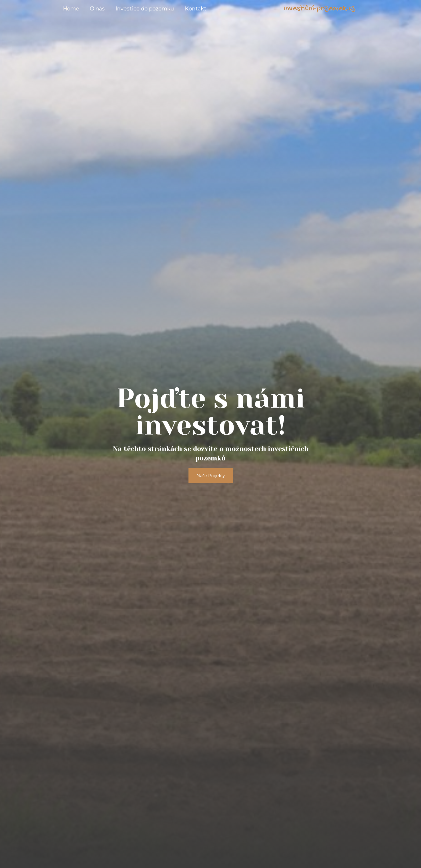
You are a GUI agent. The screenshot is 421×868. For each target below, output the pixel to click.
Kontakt (196, 9)
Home (71, 9)
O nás (97, 9)
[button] (211, 476)
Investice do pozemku (145, 9)
